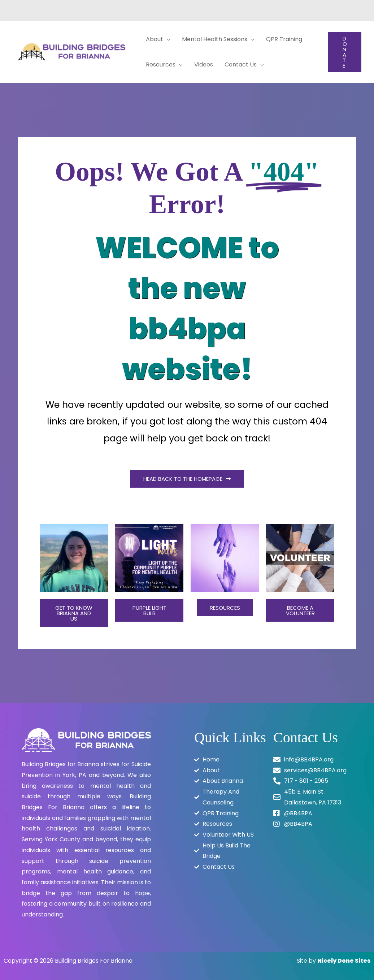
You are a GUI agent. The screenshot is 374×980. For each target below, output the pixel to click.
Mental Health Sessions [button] (215, 39)
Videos (204, 64)
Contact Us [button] (241, 64)
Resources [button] (161, 64)
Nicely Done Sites (344, 961)
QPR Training (284, 39)
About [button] (155, 39)
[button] (345, 52)
